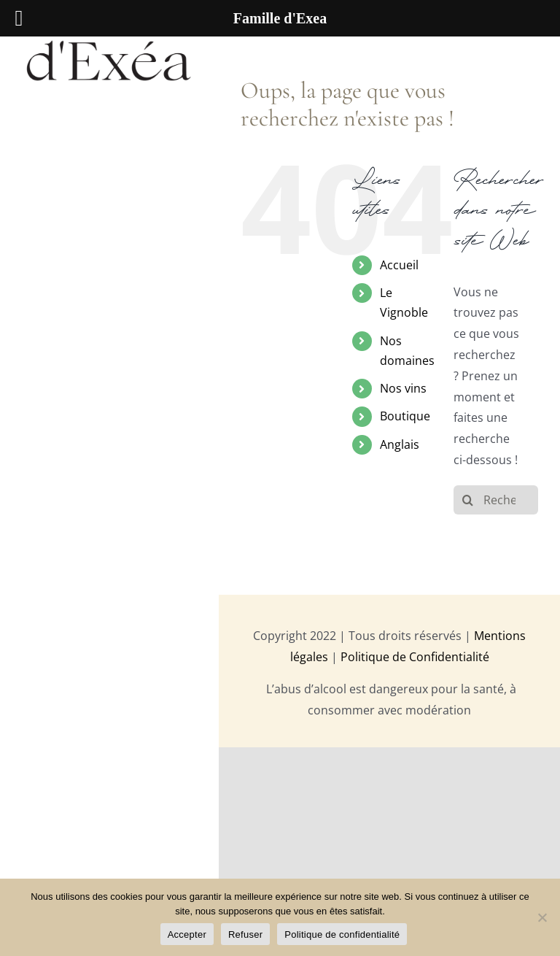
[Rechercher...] (496, 500)
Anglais (400, 444)
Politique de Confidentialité (415, 657)
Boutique (405, 416)
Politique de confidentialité (342, 934)
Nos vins (403, 388)
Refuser (245, 934)
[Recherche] (468, 500)
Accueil (399, 265)
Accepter (187, 934)
